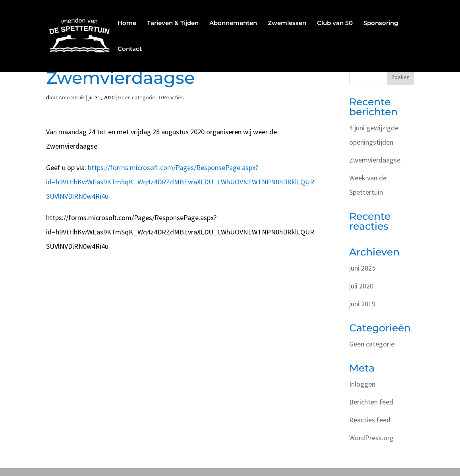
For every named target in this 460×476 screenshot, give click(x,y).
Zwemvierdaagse (375, 160)
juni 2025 (362, 268)
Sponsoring (381, 23)
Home (127, 23)
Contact (130, 49)
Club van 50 (335, 23)
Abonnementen (233, 23)
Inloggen (362, 384)
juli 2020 (361, 286)
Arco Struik (72, 97)
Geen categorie (137, 97)
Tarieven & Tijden (173, 23)
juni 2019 (362, 304)
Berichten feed (371, 402)
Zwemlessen (287, 23)
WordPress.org (371, 438)
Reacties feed (370, 420)
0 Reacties (171, 97)
